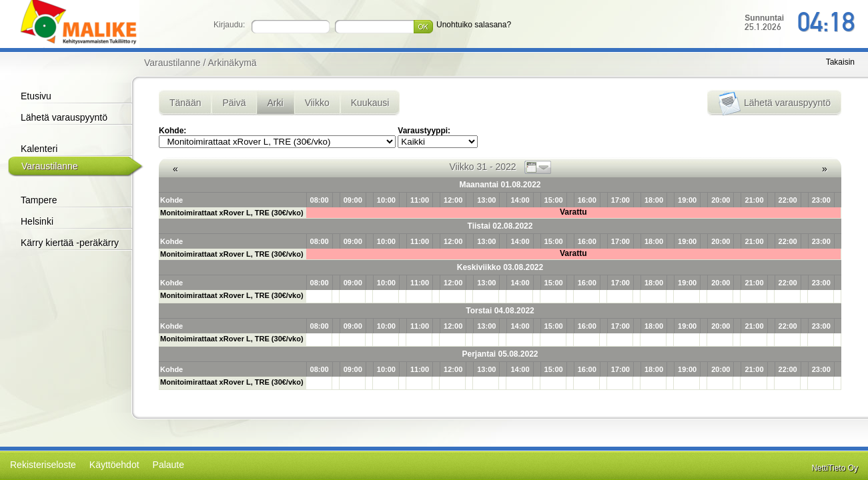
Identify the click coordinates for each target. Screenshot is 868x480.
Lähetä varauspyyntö (64, 117)
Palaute (168, 465)
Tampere (39, 200)
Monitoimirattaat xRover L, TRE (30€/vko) (232, 213)
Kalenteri (39, 149)
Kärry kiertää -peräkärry (70, 243)
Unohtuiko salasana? (474, 25)
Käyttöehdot (114, 465)
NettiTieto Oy (835, 468)
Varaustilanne (50, 166)
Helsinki (37, 221)
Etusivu (36, 96)
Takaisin (840, 62)
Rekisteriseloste (43, 465)
